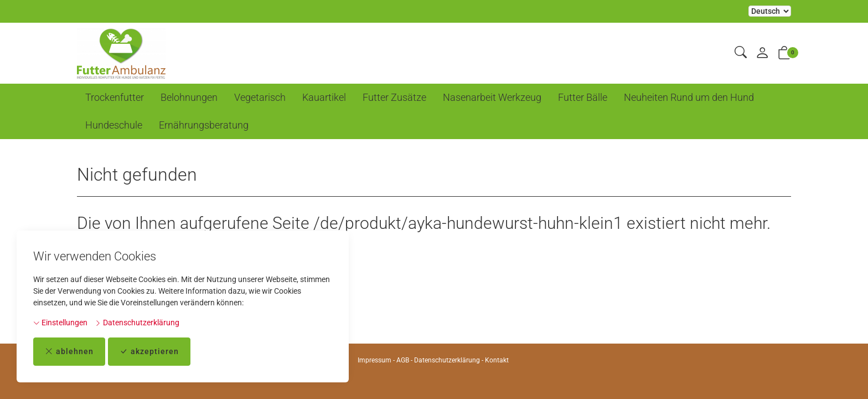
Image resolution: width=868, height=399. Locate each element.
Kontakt (497, 360)
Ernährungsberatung (204, 125)
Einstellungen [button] (60, 323)
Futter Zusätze (394, 97)
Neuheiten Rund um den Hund (689, 97)
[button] (741, 53)
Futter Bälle (583, 97)
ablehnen (69, 352)
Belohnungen (189, 97)
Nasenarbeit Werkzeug (492, 97)
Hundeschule (114, 125)
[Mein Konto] (762, 53)
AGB (403, 360)
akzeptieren (149, 352)
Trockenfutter (115, 97)
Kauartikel (324, 97)
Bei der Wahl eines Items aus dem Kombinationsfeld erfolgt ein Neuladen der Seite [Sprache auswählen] (770, 11)
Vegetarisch (260, 97)
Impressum (374, 360)
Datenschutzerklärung (137, 323)
